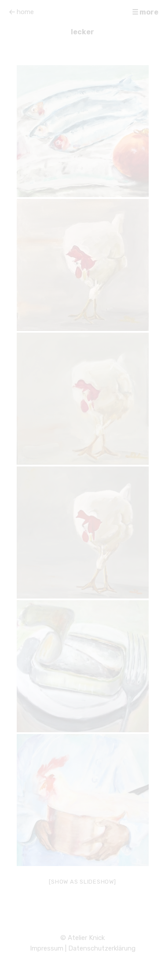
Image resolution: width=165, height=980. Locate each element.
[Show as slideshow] (82, 882)
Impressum (47, 948)
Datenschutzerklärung (102, 948)
